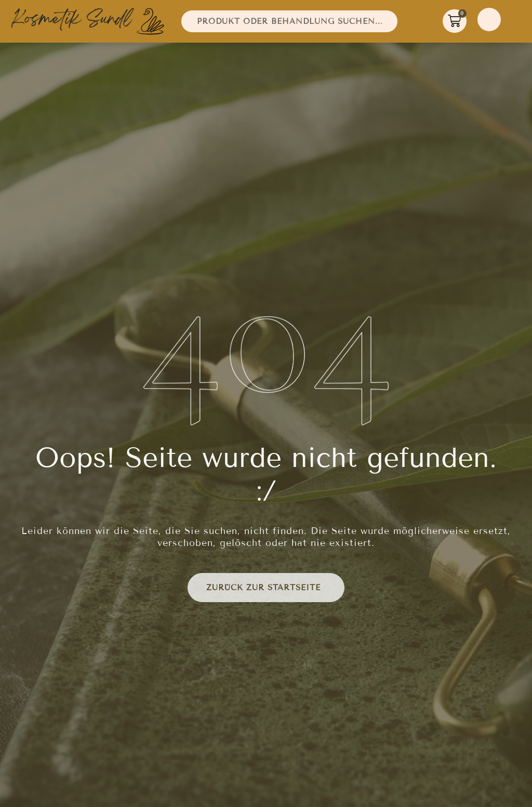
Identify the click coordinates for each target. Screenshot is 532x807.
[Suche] (402, 21)
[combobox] (289, 21)
